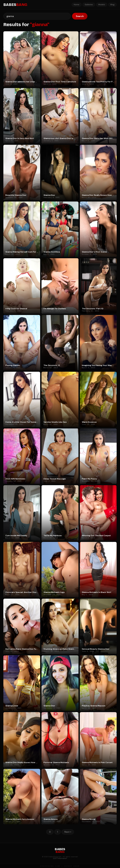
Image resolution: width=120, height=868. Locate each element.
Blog (112, 5)
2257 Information (60, 858)
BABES (15, 5)
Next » (68, 832)
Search (80, 16)
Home (77, 5)
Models (102, 5)
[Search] (37, 16)
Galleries (89, 5)
